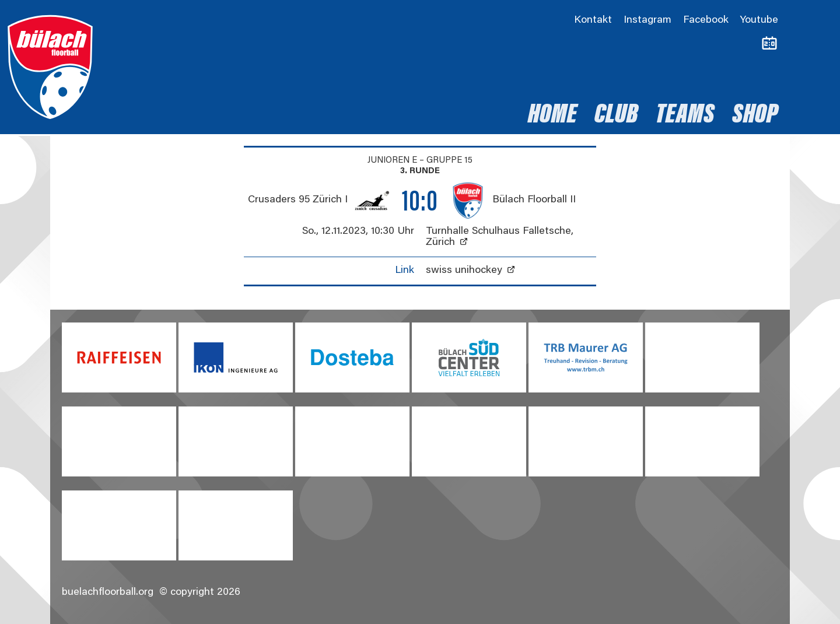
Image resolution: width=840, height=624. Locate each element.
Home (552, 116)
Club (616, 116)
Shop (755, 116)
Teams (685, 116)
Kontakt (593, 20)
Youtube (759, 20)
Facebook (706, 20)
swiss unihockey (464, 271)
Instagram (647, 20)
